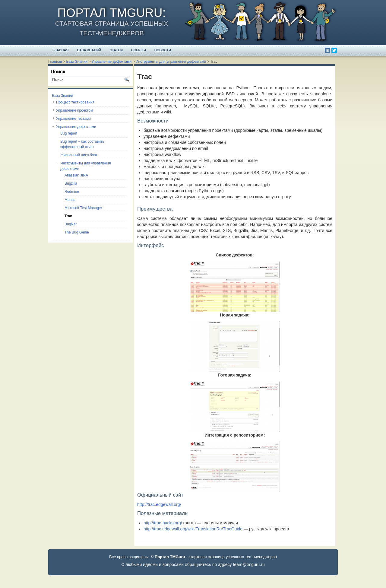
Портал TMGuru (110, 13)
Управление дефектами (112, 62)
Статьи (116, 50)
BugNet (71, 224)
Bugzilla (71, 183)
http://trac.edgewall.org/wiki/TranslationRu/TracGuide (193, 529)
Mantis (70, 200)
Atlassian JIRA (76, 175)
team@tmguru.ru (249, 564)
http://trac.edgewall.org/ (159, 504)
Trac (68, 216)
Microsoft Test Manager (83, 208)
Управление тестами (73, 119)
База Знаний (89, 50)
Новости (163, 50)
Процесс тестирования (75, 102)
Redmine (72, 192)
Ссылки (139, 50)
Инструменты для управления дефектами (171, 62)
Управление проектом (74, 110)
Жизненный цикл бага (79, 155)
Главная (60, 50)
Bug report (69, 133)
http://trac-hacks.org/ (163, 523)
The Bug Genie (77, 232)
